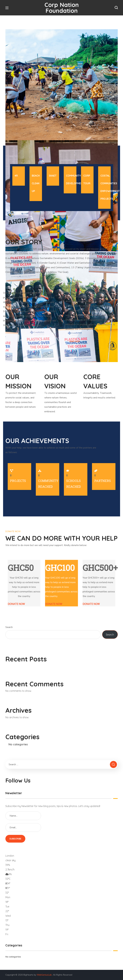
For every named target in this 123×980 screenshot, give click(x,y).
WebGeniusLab (44, 975)
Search (9, 627)
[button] (116, 8)
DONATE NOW (16, 604)
